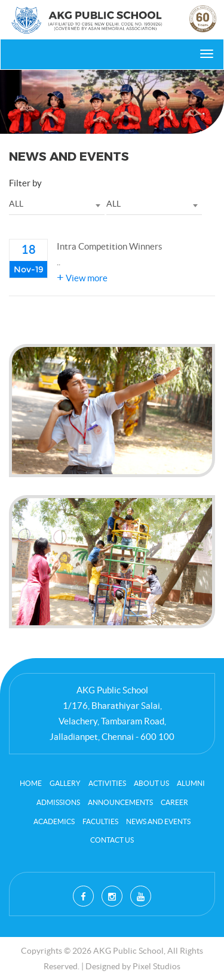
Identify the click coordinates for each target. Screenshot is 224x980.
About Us (151, 783)
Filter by (25, 183)
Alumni (191, 783)
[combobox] (57, 205)
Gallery (65, 783)
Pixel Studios (157, 966)
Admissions (58, 802)
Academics (54, 821)
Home (31, 783)
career (174, 802)
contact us (112, 840)
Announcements (120, 802)
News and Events (158, 821)
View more (82, 278)
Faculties (100, 821)
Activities (107, 783)
